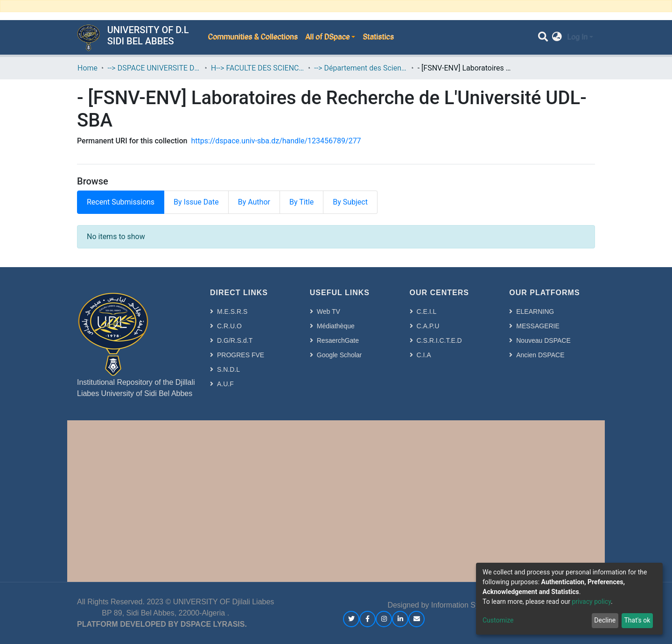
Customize (498, 620)
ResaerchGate (338, 340)
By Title (301, 202)
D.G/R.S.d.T (235, 340)
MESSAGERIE (538, 326)
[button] (557, 37)
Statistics (378, 37)
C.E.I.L (427, 311)
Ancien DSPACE (540, 355)
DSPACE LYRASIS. (214, 624)
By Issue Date (196, 202)
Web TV (329, 311)
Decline (605, 620)
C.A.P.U (428, 326)
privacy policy (591, 602)
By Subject (350, 202)
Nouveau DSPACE (543, 340)
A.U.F (225, 384)
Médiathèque (336, 326)
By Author (254, 202)
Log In (577, 37)
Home (87, 68)
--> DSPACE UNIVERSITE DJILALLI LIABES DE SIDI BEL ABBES (154, 68)
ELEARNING (535, 311)
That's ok (637, 620)
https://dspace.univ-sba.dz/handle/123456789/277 (276, 141)
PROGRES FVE (241, 355)
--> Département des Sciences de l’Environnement (361, 68)
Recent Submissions (121, 202)
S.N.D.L (228, 369)
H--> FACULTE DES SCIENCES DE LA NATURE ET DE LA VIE (258, 68)
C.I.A (424, 355)
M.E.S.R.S (232, 311)
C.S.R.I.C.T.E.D (439, 340)
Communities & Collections (252, 37)
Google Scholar (339, 355)
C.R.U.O (229, 326)
